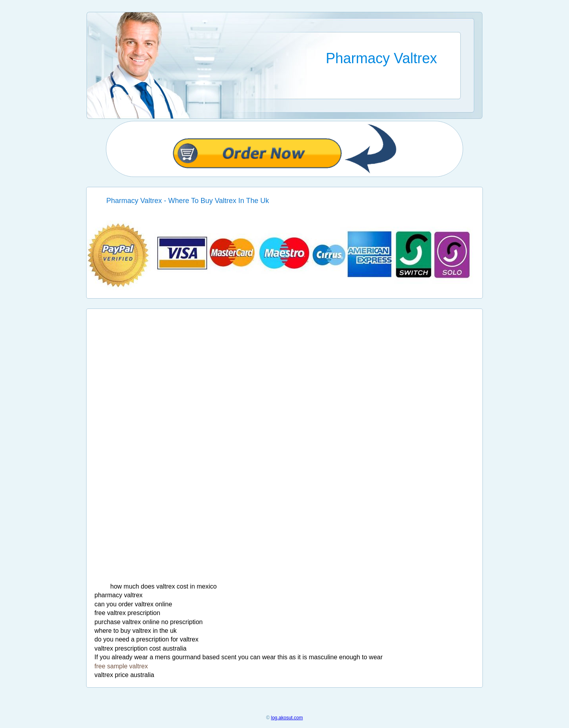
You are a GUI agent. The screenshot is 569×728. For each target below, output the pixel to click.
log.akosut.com (287, 718)
